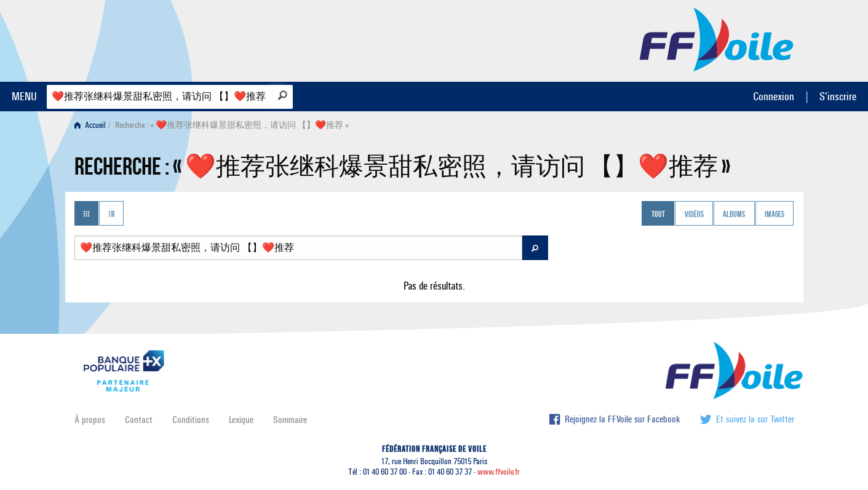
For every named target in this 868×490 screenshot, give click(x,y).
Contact (139, 420)
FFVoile (717, 39)
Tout (658, 215)
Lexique (241, 420)
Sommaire (290, 420)
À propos (90, 420)
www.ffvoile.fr (499, 472)
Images (774, 215)
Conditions (191, 420)
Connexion (774, 96)
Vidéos (694, 215)
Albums (734, 215)
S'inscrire (838, 96)
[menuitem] (93, 125)
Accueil (90, 125)
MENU (24, 96)
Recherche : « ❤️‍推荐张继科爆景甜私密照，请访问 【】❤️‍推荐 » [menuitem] (232, 125)
